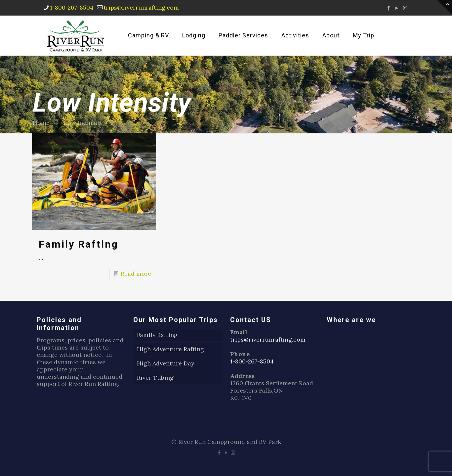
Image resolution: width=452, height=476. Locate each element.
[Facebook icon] (389, 8)
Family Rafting (79, 244)
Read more (136, 274)
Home (41, 123)
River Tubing (155, 378)
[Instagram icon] (405, 8)
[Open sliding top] (445, 7)
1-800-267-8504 (252, 361)
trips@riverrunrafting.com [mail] (142, 7)
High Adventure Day (166, 363)
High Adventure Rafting (170, 349)
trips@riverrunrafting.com (268, 339)
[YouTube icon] (397, 8)
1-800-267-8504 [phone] (72, 7)
